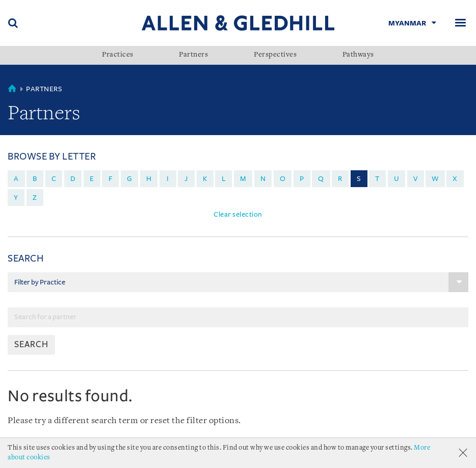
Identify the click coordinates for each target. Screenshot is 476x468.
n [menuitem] (263, 179)
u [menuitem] (397, 179)
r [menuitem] (340, 179)
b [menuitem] (35, 179)
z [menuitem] (35, 198)
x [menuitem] (455, 179)
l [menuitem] (224, 179)
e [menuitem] (92, 179)
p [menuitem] (302, 179)
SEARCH (31, 345)
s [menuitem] (359, 179)
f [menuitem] (111, 179)
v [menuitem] (416, 179)
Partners (193, 55)
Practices (118, 55)
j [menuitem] (186, 179)
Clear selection (238, 214)
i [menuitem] (168, 179)
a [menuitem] (16, 179)
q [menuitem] (321, 179)
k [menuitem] (205, 179)
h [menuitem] (149, 179)
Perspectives (275, 55)
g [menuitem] (130, 179)
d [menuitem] (73, 179)
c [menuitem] (54, 179)
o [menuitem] (283, 179)
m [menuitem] (243, 179)
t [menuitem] (377, 179)
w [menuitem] (435, 179)
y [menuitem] (16, 198)
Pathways (358, 55)
